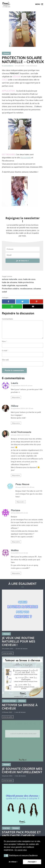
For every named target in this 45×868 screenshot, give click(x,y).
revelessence (26, 289)
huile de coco (29, 279)
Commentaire (7, 319)
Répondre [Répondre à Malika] (16, 573)
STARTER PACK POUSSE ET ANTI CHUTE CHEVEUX (21, 834)
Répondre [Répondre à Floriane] (16, 542)
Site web (5, 360)
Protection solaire (10, 289)
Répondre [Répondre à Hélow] (16, 423)
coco (20, 279)
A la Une (6, 828)
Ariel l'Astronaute (21, 432)
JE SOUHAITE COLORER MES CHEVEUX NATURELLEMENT (22, 771)
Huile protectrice (26, 282)
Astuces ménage (9, 701)
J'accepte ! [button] (32, 862)
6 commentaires (8, 66)
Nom (4, 341)
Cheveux (6, 53)
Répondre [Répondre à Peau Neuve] (21, 502)
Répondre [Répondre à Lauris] (16, 397)
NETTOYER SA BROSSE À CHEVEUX (20, 707)
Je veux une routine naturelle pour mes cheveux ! (19, 641)
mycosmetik (22, 285)
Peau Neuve (22, 484)
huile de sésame (10, 282)
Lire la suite (8, 653)
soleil (4, 292)
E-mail (5, 351)
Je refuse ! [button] (13, 862)
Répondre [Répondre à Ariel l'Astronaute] (16, 475)
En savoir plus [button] (21, 850)
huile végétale (9, 285)
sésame (37, 289)
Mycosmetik (26, 158)
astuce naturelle (10, 279)
